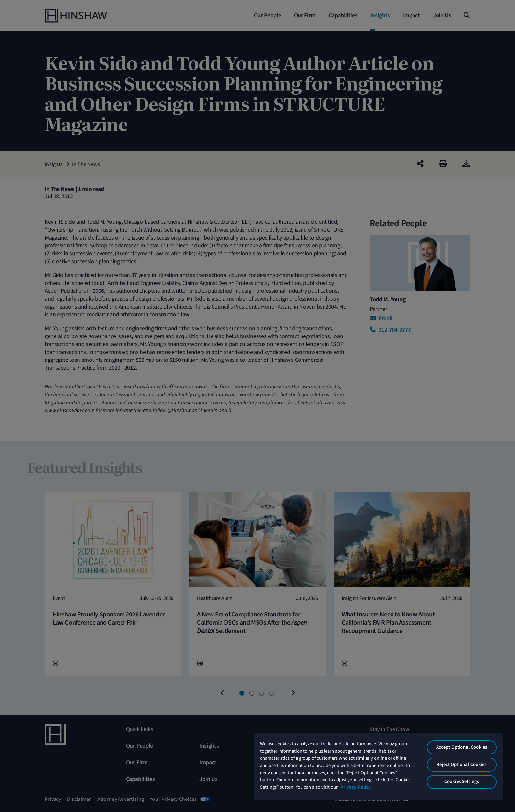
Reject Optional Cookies (461, 765)
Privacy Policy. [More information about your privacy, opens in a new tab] (356, 787)
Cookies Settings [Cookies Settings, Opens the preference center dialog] (462, 782)
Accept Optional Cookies (462, 747)
